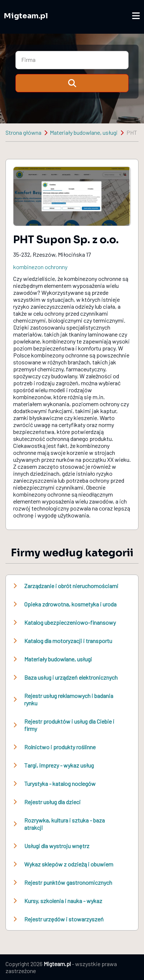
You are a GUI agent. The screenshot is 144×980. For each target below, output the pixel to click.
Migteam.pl (26, 16)
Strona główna (23, 132)
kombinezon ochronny (40, 267)
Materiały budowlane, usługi (84, 132)
